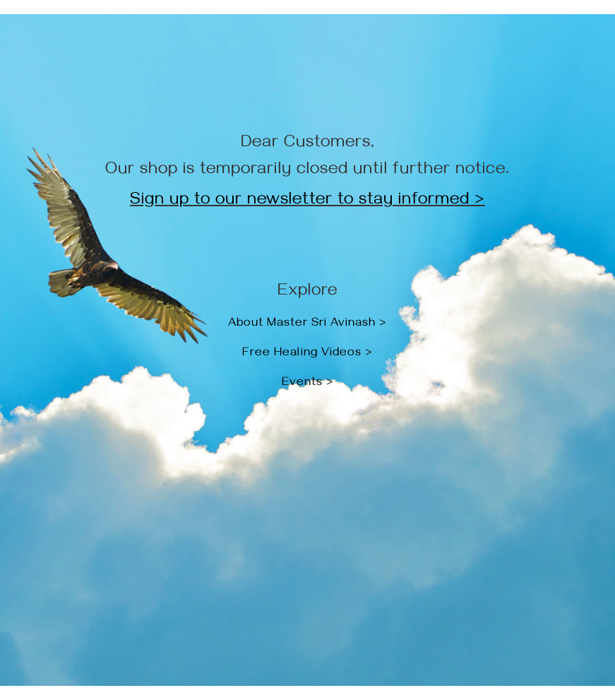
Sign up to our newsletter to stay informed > (307, 201)
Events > (308, 384)
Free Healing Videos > (307, 354)
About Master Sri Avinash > (307, 324)
